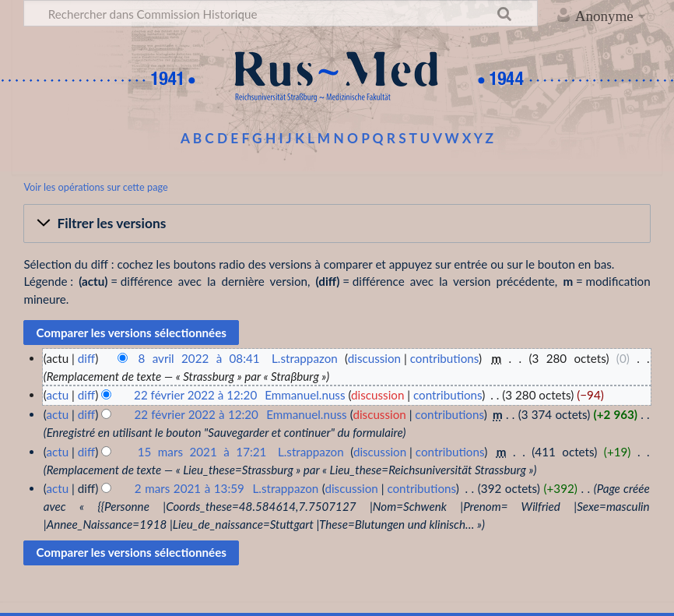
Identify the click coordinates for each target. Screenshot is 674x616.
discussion (374, 358)
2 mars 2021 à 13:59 (190, 488)
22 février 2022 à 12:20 (195, 395)
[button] (337, 224)
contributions (444, 358)
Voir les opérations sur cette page (95, 187)
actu (57, 395)
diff (86, 358)
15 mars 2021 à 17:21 (202, 452)
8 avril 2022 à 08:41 (199, 358)
